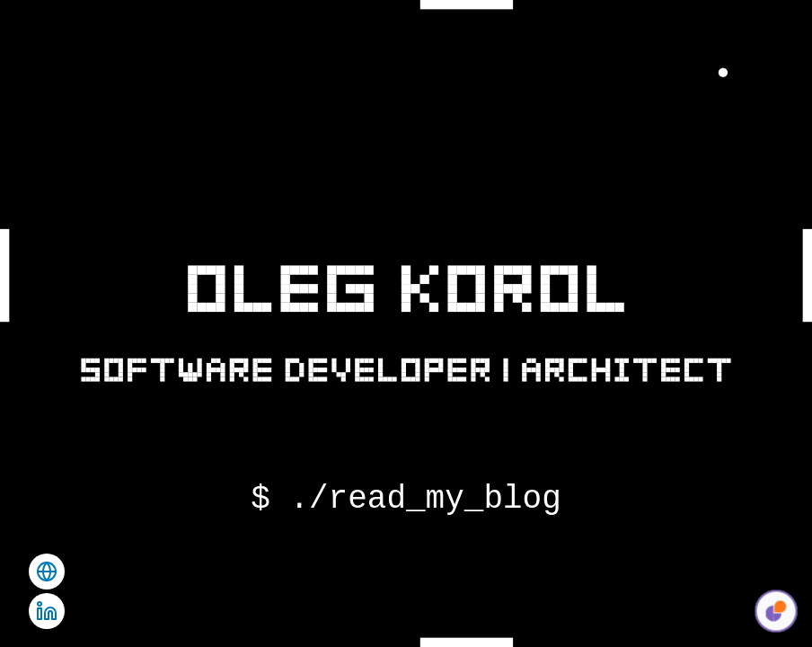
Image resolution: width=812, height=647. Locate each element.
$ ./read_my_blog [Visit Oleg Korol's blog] (406, 500)
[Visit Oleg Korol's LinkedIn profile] (47, 611)
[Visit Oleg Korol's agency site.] (47, 572)
